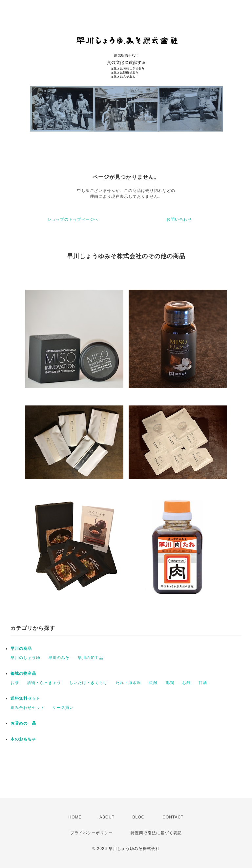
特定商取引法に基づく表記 (156, 833)
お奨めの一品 (23, 723)
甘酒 (203, 683)
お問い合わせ (179, 219)
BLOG (139, 817)
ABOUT (107, 817)
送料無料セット (25, 698)
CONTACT (173, 817)
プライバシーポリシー (92, 833)
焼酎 (153, 683)
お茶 (15, 683)
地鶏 (170, 683)
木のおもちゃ (23, 739)
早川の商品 (21, 649)
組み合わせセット (28, 708)
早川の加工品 (91, 658)
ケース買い (63, 708)
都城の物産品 (23, 673)
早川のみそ (59, 658)
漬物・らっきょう (44, 683)
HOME (75, 817)
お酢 (186, 683)
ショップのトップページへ (73, 219)
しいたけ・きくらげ (88, 683)
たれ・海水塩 (128, 683)
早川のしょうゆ (25, 658)
